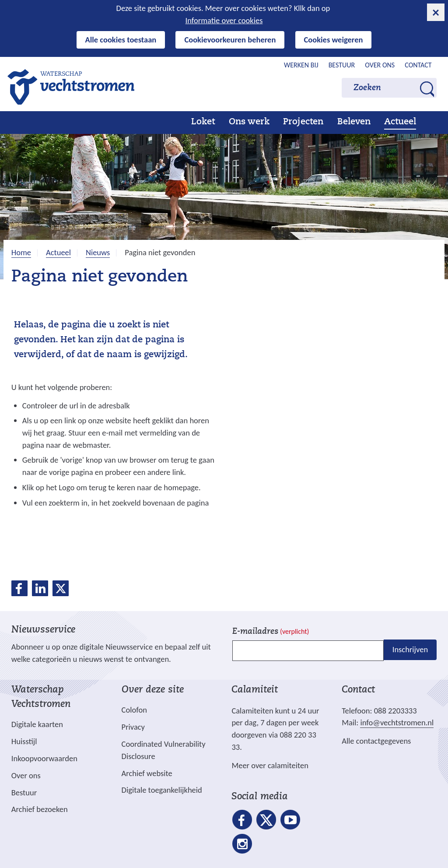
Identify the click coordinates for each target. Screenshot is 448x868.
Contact (418, 65)
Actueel (400, 122)
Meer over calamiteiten (270, 765)
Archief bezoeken (40, 809)
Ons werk (249, 122)
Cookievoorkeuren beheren (230, 40)
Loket (203, 122)
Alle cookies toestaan (121, 40)
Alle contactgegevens (376, 741)
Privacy (133, 727)
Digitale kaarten (37, 724)
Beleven (354, 122)
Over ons (380, 65)
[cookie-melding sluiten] (436, 12)
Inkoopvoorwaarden (44, 758)
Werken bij (301, 65)
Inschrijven (410, 650)
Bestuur (342, 65)
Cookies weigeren (334, 40)
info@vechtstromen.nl (397, 722)
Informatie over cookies (224, 20)
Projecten (303, 122)
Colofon (134, 710)
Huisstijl (24, 741)
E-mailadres (271, 632)
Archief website (147, 773)
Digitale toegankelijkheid (162, 790)
